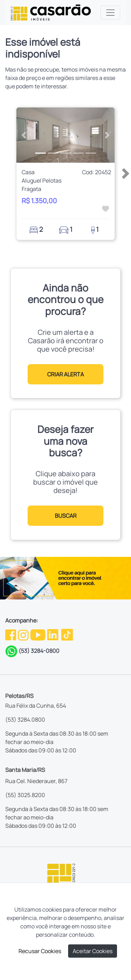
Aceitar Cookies (93, 951)
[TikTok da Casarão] (67, 634)
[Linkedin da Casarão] (53, 634)
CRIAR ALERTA (65, 374)
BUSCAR (66, 516)
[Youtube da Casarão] (38, 634)
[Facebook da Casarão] (11, 634)
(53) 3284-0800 (39, 651)
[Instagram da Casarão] (24, 634)
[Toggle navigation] (110, 13)
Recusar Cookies (40, 951)
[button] (24, 135)
